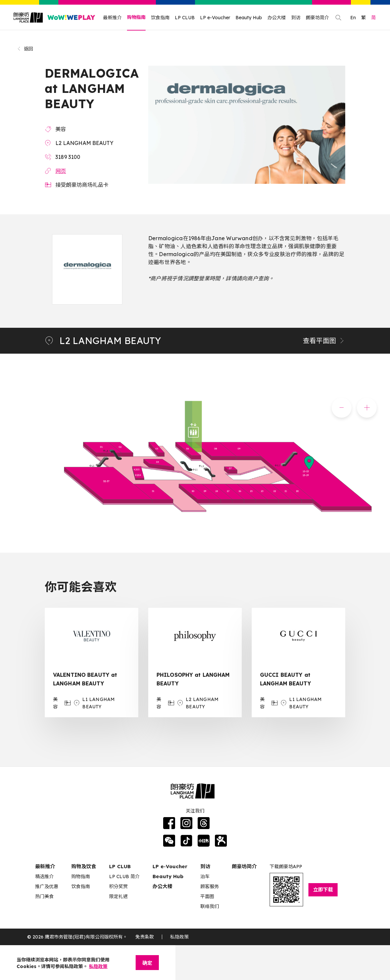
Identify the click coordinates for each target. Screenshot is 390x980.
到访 (296, 18)
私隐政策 (179, 937)
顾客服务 (210, 886)
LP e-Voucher (215, 18)
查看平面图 (324, 341)
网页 (61, 171)
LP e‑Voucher (170, 866)
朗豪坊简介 (317, 18)
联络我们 (210, 906)
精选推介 (44, 876)
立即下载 (323, 890)
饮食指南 (160, 18)
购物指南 (136, 17)
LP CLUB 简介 (124, 876)
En (353, 18)
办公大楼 (277, 18)
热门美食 (44, 896)
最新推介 (112, 18)
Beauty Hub (249, 18)
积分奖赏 (118, 886)
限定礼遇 (118, 896)
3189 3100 (68, 157)
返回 (25, 49)
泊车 (205, 876)
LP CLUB (185, 18)
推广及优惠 (47, 886)
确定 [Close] (147, 963)
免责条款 (145, 937)
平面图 (207, 896)
